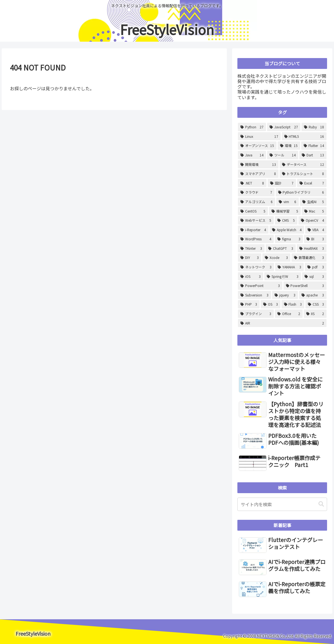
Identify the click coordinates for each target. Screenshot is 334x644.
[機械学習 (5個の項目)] (285, 211)
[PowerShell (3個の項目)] (305, 286)
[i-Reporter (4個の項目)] (253, 230)
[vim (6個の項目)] (288, 202)
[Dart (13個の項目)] (313, 155)
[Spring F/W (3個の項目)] (283, 276)
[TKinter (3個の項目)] (251, 248)
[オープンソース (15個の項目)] (257, 146)
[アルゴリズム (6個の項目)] (257, 202)
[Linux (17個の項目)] (259, 136)
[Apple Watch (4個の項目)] (287, 230)
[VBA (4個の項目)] (316, 230)
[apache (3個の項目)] (313, 295)
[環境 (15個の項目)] (289, 146)
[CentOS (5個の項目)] (253, 211)
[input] (282, 504)
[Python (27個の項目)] (252, 127)
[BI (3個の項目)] (315, 239)
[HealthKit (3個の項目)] (312, 248)
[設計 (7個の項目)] (282, 183)
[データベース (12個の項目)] (303, 164)
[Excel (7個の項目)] (312, 183)
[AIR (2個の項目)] (282, 323)
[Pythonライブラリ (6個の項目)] (301, 192)
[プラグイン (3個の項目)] (256, 314)
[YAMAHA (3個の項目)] (289, 267)
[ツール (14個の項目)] (282, 155)
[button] (321, 504)
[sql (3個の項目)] (314, 276)
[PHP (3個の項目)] (249, 304)
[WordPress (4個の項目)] (256, 239)
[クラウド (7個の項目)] (256, 192)
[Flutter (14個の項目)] (314, 146)
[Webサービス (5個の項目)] (256, 220)
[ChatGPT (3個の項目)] (281, 248)
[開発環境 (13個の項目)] (258, 164)
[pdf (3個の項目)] (316, 267)
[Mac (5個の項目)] (314, 211)
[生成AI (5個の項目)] (313, 202)
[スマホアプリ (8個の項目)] (258, 174)
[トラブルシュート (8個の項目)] (303, 174)
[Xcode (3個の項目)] (276, 258)
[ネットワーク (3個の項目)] (256, 267)
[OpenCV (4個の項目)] (312, 220)
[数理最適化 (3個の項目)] (309, 258)
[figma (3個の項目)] (289, 239)
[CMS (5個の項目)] (286, 220)
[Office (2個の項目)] (289, 314)
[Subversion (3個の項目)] (254, 295)
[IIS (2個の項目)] (315, 314)
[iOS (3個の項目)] (251, 276)
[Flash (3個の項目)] (293, 304)
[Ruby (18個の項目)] (314, 127)
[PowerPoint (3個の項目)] (260, 286)
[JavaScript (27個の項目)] (284, 127)
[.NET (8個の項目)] (252, 183)
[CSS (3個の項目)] (316, 304)
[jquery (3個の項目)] (285, 295)
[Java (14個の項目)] (252, 155)
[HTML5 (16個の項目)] (304, 136)
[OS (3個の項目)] (270, 304)
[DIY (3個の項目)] (250, 258)
